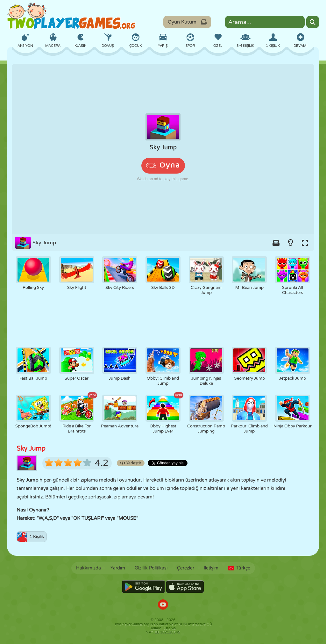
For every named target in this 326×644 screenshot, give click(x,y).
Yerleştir (131, 463)
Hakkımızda (89, 568)
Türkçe (239, 568)
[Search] (313, 22)
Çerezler (186, 568)
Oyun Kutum (187, 22)
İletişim (211, 568)
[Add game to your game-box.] (276, 243)
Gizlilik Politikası (151, 568)
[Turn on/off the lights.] (290, 243)
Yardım (118, 568)
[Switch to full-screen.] (305, 243)
